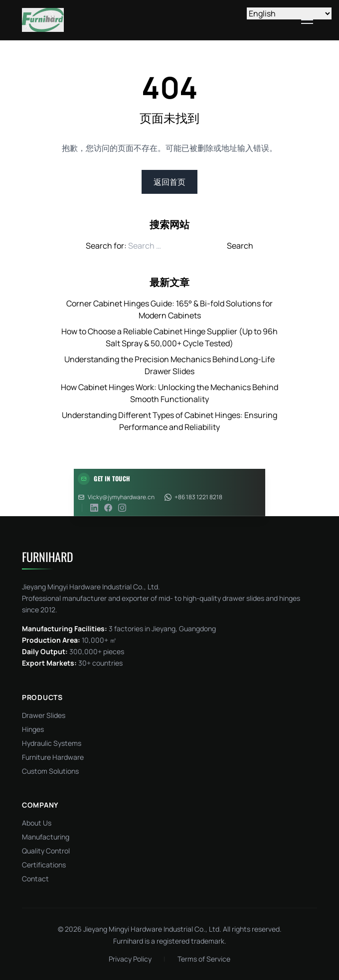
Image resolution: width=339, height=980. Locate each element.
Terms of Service (204, 959)
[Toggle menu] (307, 20)
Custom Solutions (50, 771)
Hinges (33, 729)
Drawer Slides (44, 715)
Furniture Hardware (53, 757)
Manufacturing (46, 837)
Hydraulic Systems (52, 743)
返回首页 (169, 182)
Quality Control (46, 851)
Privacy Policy (130, 959)
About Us (37, 823)
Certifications (44, 865)
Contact (35, 879)
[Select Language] (289, 13)
